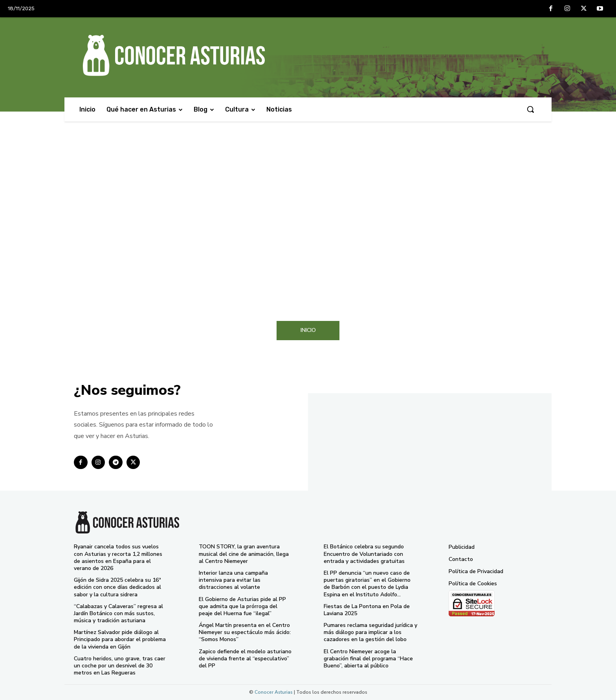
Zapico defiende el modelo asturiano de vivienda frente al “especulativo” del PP (245, 659)
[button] (530, 109)
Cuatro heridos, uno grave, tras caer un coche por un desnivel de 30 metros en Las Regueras (120, 666)
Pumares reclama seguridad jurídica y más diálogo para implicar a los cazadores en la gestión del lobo (370, 632)
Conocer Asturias (274, 692)
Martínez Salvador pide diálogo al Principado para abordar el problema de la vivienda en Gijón (120, 639)
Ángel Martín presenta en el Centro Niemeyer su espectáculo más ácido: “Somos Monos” (245, 632)
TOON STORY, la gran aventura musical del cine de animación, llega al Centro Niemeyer (244, 554)
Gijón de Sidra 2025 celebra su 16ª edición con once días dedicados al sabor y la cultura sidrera (117, 587)
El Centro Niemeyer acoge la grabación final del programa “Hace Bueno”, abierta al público (368, 659)
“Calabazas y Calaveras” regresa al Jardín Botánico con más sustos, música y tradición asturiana (118, 613)
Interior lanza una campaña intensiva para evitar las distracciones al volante (233, 580)
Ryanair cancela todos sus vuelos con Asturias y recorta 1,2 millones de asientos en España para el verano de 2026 (118, 557)
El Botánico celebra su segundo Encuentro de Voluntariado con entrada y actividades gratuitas (364, 554)
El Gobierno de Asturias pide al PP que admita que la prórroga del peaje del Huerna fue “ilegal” (242, 606)
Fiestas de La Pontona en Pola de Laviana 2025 (367, 610)
